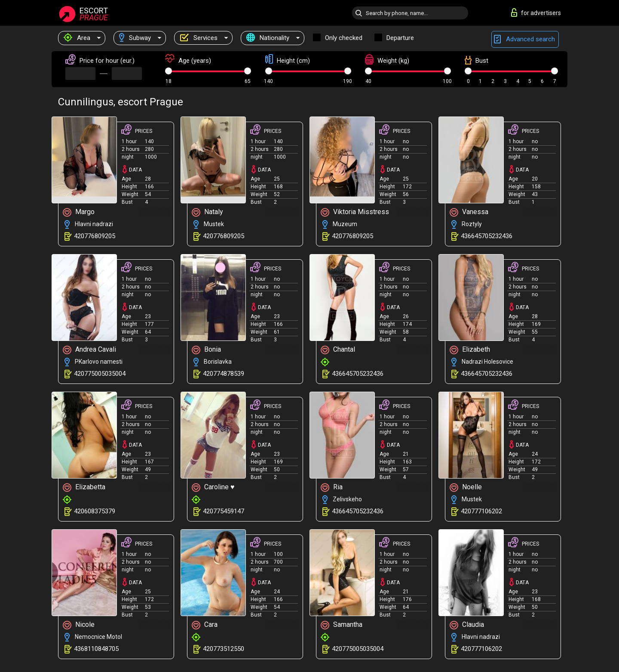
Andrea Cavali (89, 350)
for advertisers (536, 12)
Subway (135, 38)
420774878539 (224, 374)
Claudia (467, 625)
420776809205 (95, 236)
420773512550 (224, 649)
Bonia (206, 350)
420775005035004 (100, 374)
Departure (400, 38)
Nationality (268, 38)
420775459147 (224, 511)
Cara (205, 625)
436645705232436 (487, 236)
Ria (332, 487)
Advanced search (525, 39)
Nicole (79, 625)
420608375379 (95, 511)
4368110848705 (96, 649)
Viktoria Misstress (355, 212)
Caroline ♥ (213, 487)
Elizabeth (470, 350)
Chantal (338, 350)
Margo (79, 212)
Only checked (344, 38)
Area (77, 38)
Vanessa (469, 212)
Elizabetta (84, 487)
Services (199, 38)
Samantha (342, 625)
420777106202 (481, 511)
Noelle (466, 487)
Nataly (207, 212)
